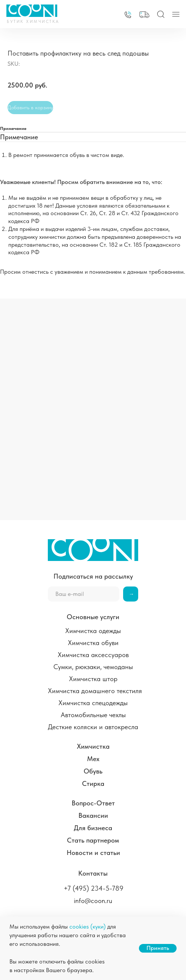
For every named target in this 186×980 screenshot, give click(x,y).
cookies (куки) (88, 926)
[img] (128, 15)
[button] (144, 15)
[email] (84, 594)
